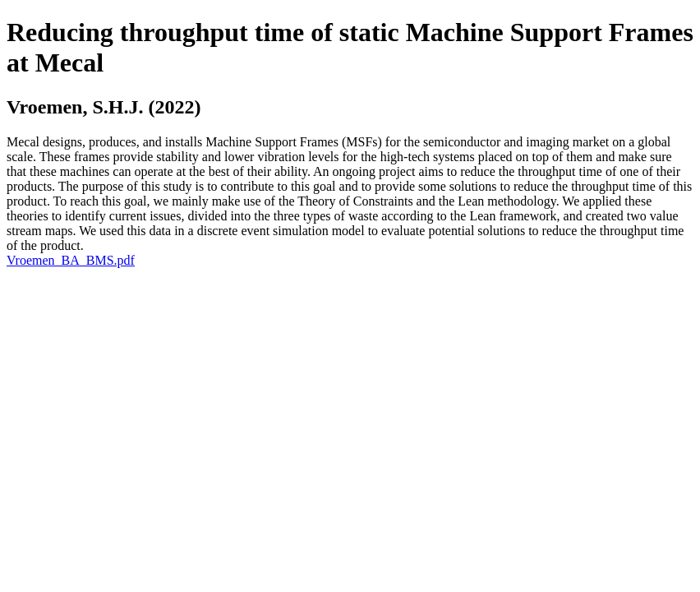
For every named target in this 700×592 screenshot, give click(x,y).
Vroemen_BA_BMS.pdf (71, 260)
